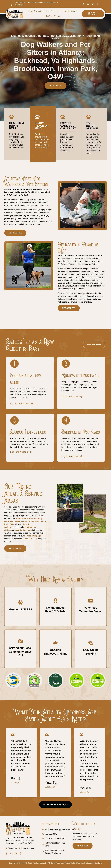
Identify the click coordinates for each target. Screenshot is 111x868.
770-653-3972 (28, 539)
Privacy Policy (70, 863)
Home (30, 11)
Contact (57, 16)
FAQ (48, 16)
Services (56, 11)
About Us (42, 11)
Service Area (70, 11)
